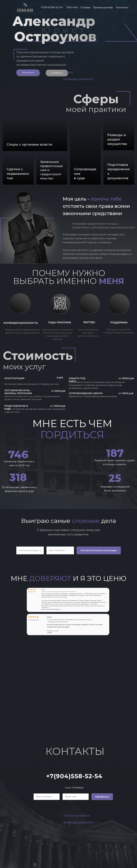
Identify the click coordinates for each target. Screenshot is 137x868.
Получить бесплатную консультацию (99, 550)
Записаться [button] (28, 72)
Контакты (122, 7)
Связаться (57, 73)
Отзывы (85, 7)
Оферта (68, 72)
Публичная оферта (77, 816)
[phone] (47, 797)
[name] (76, 797)
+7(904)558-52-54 (52, 7)
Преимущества (103, 7)
